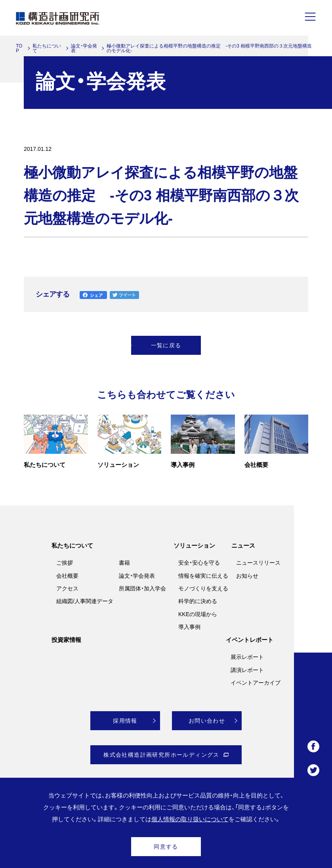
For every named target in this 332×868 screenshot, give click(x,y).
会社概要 (67, 576)
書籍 (124, 563)
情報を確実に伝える (203, 576)
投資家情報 (66, 640)
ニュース (243, 545)
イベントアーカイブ (256, 683)
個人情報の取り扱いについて (190, 819)
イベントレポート (250, 640)
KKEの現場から (198, 614)
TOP (19, 48)
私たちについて (47, 48)
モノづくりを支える (203, 588)
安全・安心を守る (199, 563)
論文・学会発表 (84, 48)
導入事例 (189, 627)
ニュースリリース (258, 563)
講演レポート (247, 670)
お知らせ (247, 576)
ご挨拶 (65, 563)
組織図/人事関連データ (85, 601)
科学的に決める (198, 601)
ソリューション (194, 545)
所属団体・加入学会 (142, 588)
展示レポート (247, 657)
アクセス (67, 588)
